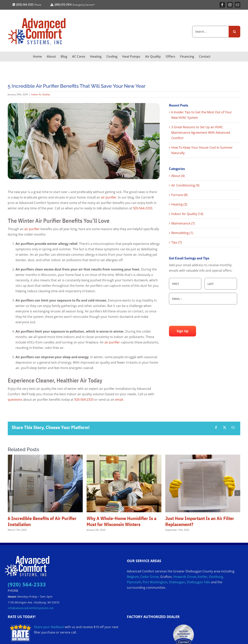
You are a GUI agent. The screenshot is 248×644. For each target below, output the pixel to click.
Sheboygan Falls (198, 582)
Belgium (133, 577)
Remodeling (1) (182, 233)
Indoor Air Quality (41, 94)
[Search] (234, 32)
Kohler (202, 577)
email (119, 400)
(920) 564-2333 (23, 4)
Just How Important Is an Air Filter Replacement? (200, 521)
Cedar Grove (149, 577)
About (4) (178, 176)
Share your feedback (49, 627)
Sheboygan (177, 582)
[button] (11, 493)
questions (15, 400)
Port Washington (155, 582)
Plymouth (134, 582)
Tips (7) (177, 242)
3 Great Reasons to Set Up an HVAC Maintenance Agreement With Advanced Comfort (201, 133)
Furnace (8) (179, 195)
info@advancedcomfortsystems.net (31, 608)
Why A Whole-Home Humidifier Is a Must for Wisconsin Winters (121, 521)
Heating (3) (179, 204)
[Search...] (210, 32)
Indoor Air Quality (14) (187, 214)
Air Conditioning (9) (185, 185)
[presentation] (198, 315)
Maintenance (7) (183, 223)
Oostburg (216, 577)
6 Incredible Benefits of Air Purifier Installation (42, 521)
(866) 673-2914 (61, 4)
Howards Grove (185, 577)
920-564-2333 (143, 208)
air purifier (109, 197)
